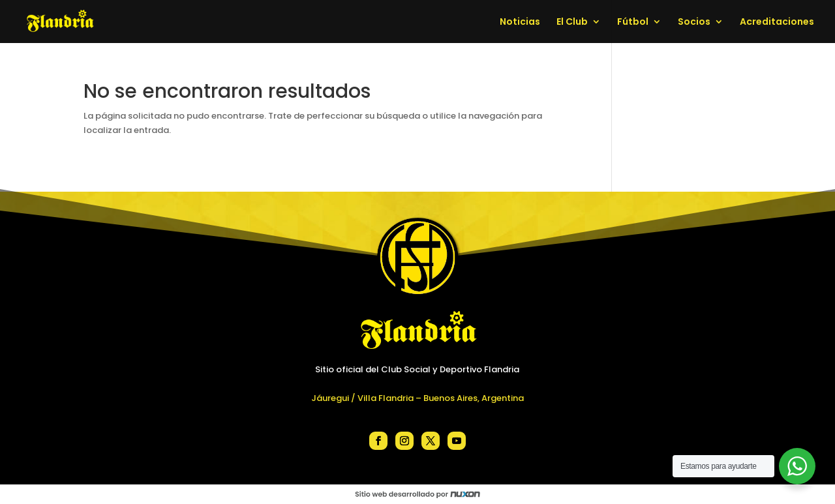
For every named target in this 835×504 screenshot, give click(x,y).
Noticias (520, 22)
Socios (694, 22)
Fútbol (633, 22)
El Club (572, 22)
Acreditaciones (777, 22)
